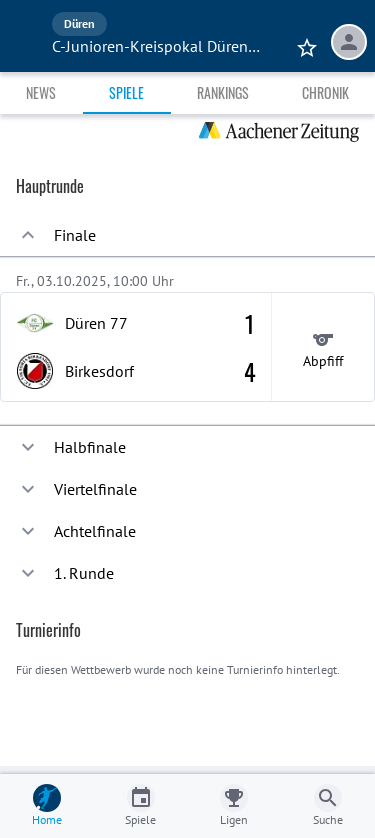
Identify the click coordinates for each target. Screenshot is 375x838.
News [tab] (41, 92)
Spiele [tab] (126, 92)
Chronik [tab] (325, 92)
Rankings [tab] (223, 92)
